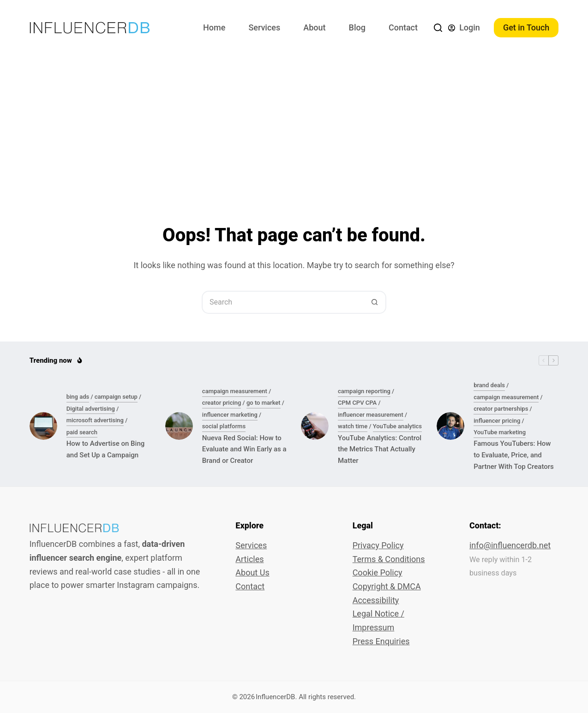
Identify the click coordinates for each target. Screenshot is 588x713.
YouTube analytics (397, 426)
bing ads (78, 397)
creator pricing (222, 403)
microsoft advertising (95, 420)
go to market (264, 403)
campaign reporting (364, 391)
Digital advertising (91, 409)
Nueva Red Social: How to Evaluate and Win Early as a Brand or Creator (244, 449)
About (314, 27)
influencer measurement (371, 415)
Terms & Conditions (389, 559)
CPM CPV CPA (357, 403)
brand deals (489, 385)
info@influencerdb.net (510, 545)
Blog (357, 27)
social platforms (224, 426)
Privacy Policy (378, 545)
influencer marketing (230, 415)
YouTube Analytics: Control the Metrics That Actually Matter (380, 449)
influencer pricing (497, 421)
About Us (252, 572)
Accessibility (376, 600)
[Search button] (375, 302)
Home (214, 27)
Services (264, 27)
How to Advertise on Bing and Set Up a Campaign (106, 449)
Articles (249, 559)
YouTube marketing (500, 432)
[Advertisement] (294, 125)
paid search (82, 432)
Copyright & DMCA (387, 586)
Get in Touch (526, 27)
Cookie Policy (378, 572)
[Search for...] (282, 302)
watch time (353, 426)
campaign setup (116, 397)
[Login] (464, 28)
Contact (403, 27)
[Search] (438, 28)
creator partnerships (501, 409)
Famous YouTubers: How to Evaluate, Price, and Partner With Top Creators (514, 455)
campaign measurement (235, 391)
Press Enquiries (381, 641)
